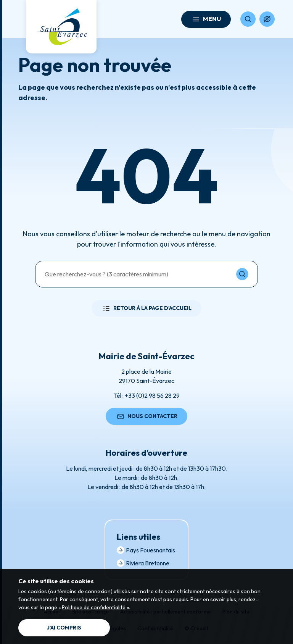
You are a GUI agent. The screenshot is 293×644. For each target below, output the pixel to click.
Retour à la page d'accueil (146, 308)
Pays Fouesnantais (146, 550)
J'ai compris (64, 628)
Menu (206, 19)
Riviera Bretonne (143, 563)
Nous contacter (146, 416)
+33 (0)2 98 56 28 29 (152, 395)
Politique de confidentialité (94, 607)
